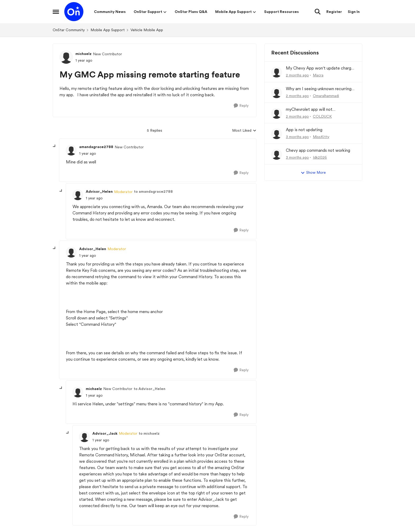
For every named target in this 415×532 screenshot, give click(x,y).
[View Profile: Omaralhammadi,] (277, 93)
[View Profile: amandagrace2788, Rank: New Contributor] (71, 150)
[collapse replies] (55, 146)
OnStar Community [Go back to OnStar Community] (69, 30)
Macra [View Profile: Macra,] (318, 75)
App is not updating (304, 130)
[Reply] (241, 106)
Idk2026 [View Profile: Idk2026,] (320, 157)
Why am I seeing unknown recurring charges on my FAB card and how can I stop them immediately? (320, 89)
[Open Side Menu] (56, 12)
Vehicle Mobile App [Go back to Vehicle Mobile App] (147, 30)
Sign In (354, 12)
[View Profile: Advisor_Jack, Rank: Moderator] (84, 437)
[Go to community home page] (74, 12)
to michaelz (149, 433)
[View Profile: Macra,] (277, 72)
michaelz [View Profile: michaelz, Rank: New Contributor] (84, 54)
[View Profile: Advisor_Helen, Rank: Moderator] (78, 195)
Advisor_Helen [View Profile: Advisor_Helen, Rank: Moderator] (99, 191)
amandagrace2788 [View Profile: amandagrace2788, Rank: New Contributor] (96, 147)
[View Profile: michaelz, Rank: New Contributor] (66, 57)
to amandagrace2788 (153, 191)
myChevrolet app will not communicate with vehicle (311, 110)
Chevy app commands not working (318, 150)
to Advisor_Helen (150, 389)
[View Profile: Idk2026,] (277, 154)
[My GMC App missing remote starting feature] (88, 153)
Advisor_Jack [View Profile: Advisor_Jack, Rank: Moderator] (105, 433)
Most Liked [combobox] (244, 131)
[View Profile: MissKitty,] (277, 134)
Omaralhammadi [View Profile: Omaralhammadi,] (326, 96)
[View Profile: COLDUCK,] (277, 113)
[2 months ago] (297, 75)
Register (334, 12)
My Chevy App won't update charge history (320, 68)
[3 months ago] (297, 137)
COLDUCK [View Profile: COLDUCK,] (322, 116)
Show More (313, 173)
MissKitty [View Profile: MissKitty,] (321, 137)
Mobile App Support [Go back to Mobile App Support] (108, 30)
